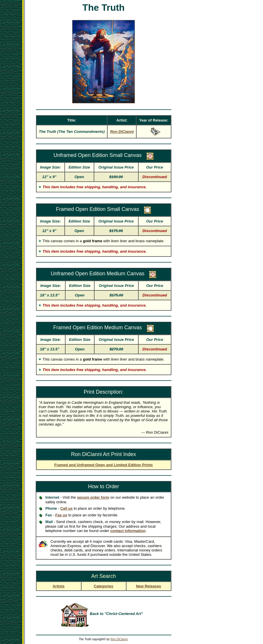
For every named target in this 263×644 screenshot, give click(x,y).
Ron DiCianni (119, 639)
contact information (128, 531)
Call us (67, 508)
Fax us (61, 515)
